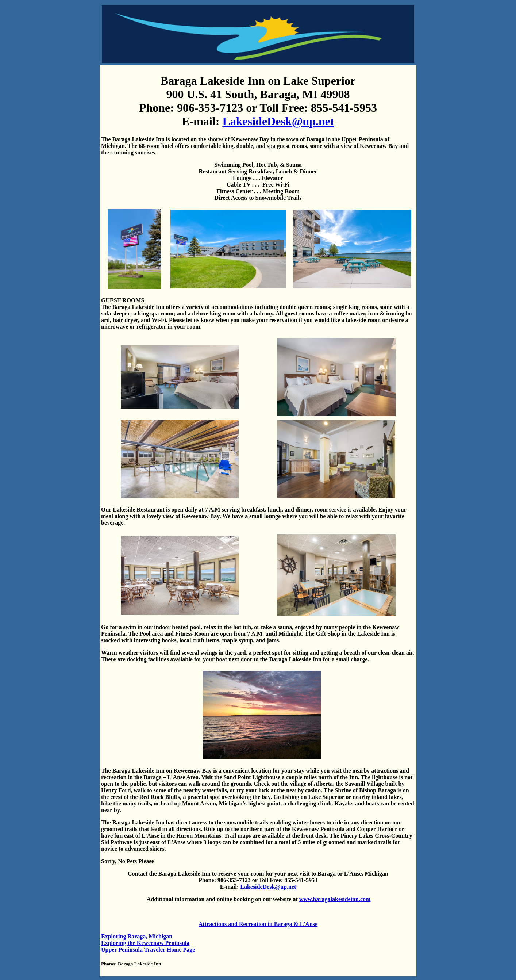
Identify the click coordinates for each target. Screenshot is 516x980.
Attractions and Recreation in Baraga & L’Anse (258, 924)
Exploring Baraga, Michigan (137, 936)
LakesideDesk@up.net (278, 121)
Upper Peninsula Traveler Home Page (148, 950)
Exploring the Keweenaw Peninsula (145, 943)
